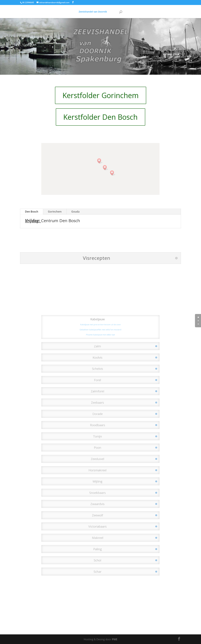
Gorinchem (55, 212)
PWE (115, 639)
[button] (110, 172)
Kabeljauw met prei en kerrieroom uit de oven (101, 349)
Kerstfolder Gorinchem (101, 95)
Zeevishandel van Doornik (91, 12)
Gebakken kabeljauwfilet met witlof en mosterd (100, 353)
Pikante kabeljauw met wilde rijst (101, 358)
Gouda (75, 212)
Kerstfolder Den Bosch (100, 117)
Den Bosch (32, 212)
